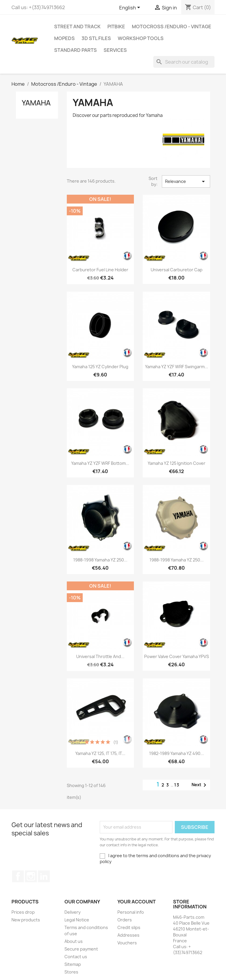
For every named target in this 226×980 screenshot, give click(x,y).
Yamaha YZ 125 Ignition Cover (177, 463)
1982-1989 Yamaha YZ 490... (177, 753)
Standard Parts (75, 50)
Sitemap (73, 964)
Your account (137, 902)
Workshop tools (141, 38)
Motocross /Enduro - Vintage (172, 27)
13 (177, 785)
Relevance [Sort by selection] (186, 181)
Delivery (73, 912)
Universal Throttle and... (100, 656)
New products (26, 920)
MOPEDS (64, 38)
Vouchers (127, 943)
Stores (71, 972)
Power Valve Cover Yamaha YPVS (177, 656)
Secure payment (81, 949)
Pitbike (116, 27)
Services (115, 50)
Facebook (18, 876)
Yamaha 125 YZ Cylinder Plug (100, 367)
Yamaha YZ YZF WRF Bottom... (100, 463)
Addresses (128, 935)
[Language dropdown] (131, 8)
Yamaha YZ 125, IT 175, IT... (100, 753)
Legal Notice (77, 920)
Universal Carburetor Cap (177, 270)
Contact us (76, 957)
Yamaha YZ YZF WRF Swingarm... (177, 367)
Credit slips (129, 927)
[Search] (184, 62)
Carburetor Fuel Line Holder (100, 270)
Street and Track (77, 27)
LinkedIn (44, 876)
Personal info (131, 912)
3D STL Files (96, 38)
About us (74, 941)
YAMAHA (36, 103)
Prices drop (23, 912)
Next (200, 785)
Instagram (31, 876)
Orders (125, 920)
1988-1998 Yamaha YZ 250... (100, 560)
